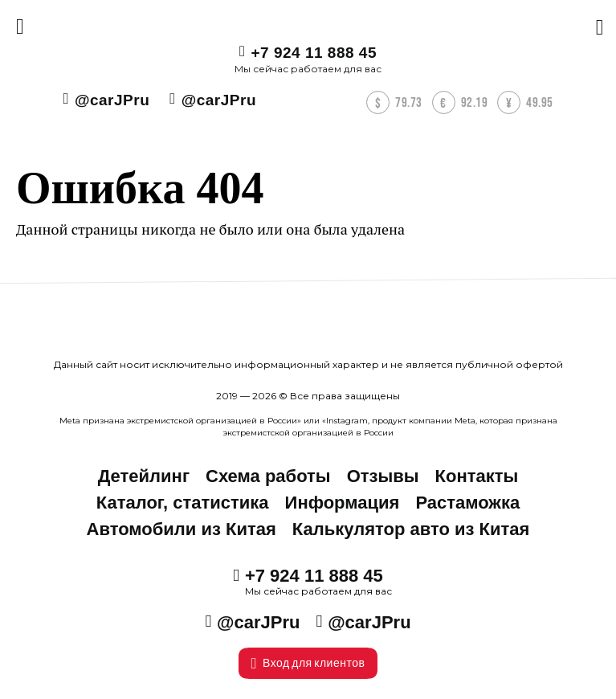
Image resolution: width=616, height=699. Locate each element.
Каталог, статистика (183, 503)
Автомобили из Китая (182, 529)
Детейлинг (144, 476)
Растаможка (467, 503)
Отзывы (383, 476)
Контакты (477, 476)
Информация (343, 503)
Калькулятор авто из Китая (411, 529)
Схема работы (268, 476)
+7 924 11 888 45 (314, 53)
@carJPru (112, 100)
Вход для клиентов (308, 663)
